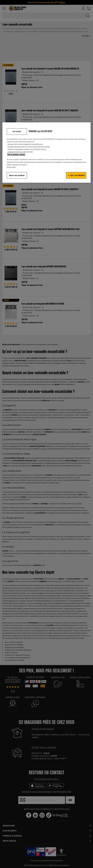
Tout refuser (17, 131)
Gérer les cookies (17, 175)
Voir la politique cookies (16, 154)
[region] (47, 153)
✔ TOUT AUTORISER (76, 175)
